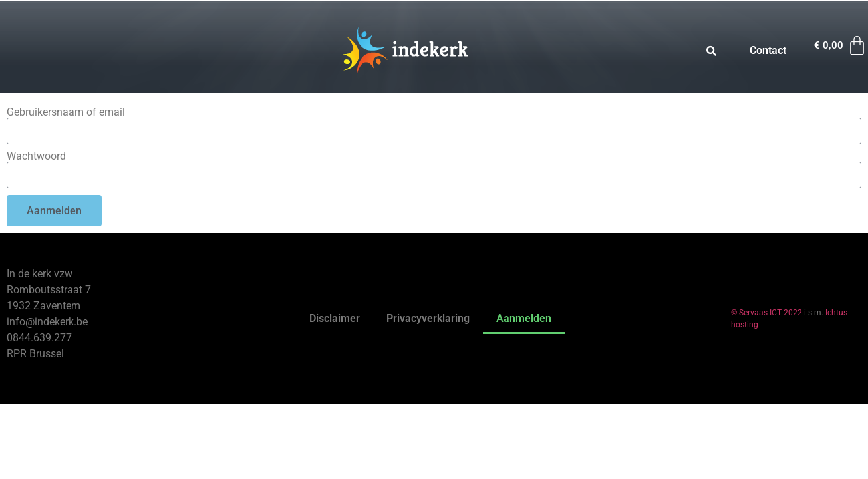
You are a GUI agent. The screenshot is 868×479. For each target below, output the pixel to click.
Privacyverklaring (428, 318)
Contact (768, 50)
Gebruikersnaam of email (66, 112)
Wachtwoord (36, 156)
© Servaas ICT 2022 (767, 313)
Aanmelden (524, 318)
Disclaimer (335, 318)
